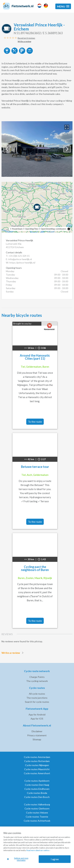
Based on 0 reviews (26, 38)
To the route (35, 422)
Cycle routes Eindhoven (37, 789)
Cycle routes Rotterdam (37, 761)
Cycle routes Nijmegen (37, 765)
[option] (37, 149)
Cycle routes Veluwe (37, 813)
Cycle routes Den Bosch (37, 797)
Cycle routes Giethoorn (37, 808)
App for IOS (37, 719)
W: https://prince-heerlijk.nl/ (21, 263)
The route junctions (37, 698)
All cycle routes (37, 694)
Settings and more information (18, 859)
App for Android (37, 714)
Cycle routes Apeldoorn (37, 781)
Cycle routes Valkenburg (37, 804)
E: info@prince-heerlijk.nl (19, 259)
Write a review (13, 653)
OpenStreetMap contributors (53, 229)
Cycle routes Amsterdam (37, 757)
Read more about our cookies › (38, 850)
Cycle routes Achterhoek (37, 821)
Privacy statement (37, 735)
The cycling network (37, 681)
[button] (63, 6)
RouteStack (17, 229)
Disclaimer (37, 731)
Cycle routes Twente (37, 817)
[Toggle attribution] (69, 229)
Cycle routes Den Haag (37, 785)
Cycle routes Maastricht (37, 769)
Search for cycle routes (37, 702)
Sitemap (37, 739)
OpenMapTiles (32, 229)
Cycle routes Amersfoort (37, 773)
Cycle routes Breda (37, 793)
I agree (55, 859)
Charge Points (37, 677)
